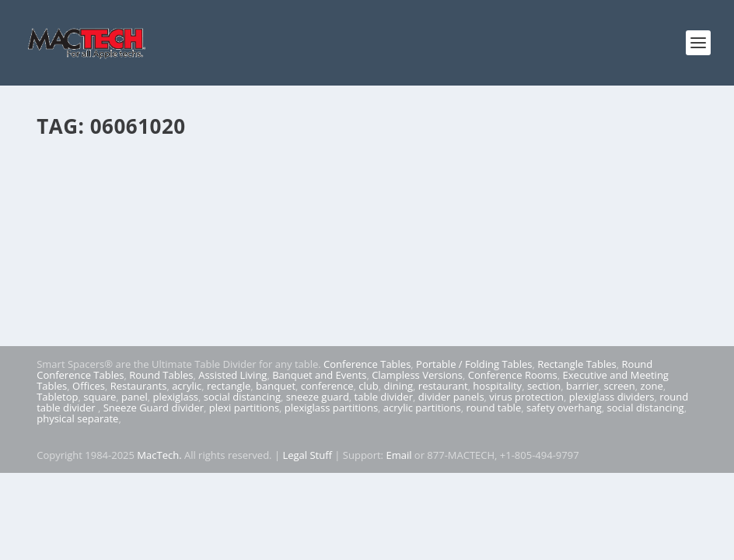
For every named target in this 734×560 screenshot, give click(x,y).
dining (399, 386)
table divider (384, 397)
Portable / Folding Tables (474, 364)
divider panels (451, 397)
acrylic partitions (422, 408)
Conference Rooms (513, 375)
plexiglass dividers (612, 397)
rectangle (229, 386)
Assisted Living (232, 375)
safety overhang (564, 408)
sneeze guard (318, 397)
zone (652, 386)
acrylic (187, 386)
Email (398, 455)
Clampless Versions (417, 375)
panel (135, 397)
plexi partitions (244, 408)
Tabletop (57, 397)
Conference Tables (367, 364)
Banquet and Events (319, 375)
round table (493, 408)
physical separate (77, 418)
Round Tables (161, 375)
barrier (582, 386)
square (100, 397)
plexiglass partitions (331, 408)
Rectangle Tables (577, 364)
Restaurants (139, 386)
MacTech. (159, 455)
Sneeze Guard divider (154, 408)
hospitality (497, 386)
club (368, 386)
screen (620, 386)
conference (327, 386)
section (544, 386)
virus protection (526, 397)
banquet (276, 386)
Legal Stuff (307, 455)
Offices (89, 386)
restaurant (443, 386)
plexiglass (175, 397)
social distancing (242, 397)
